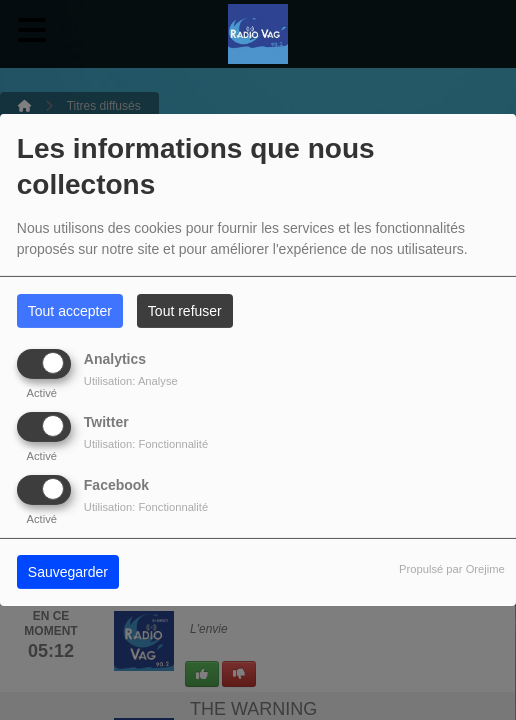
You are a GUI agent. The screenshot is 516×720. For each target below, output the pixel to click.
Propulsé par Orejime (452, 569)
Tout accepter (70, 311)
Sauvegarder (68, 572)
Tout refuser (185, 311)
